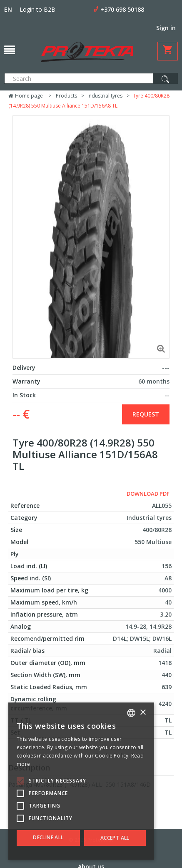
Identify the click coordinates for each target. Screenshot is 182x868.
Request (146, 414)
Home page (26, 96)
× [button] (143, 713)
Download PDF (148, 494)
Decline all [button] (48, 837)
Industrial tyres (105, 96)
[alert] (81, 781)
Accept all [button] (115, 838)
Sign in (166, 28)
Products (66, 96)
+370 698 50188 (122, 9)
